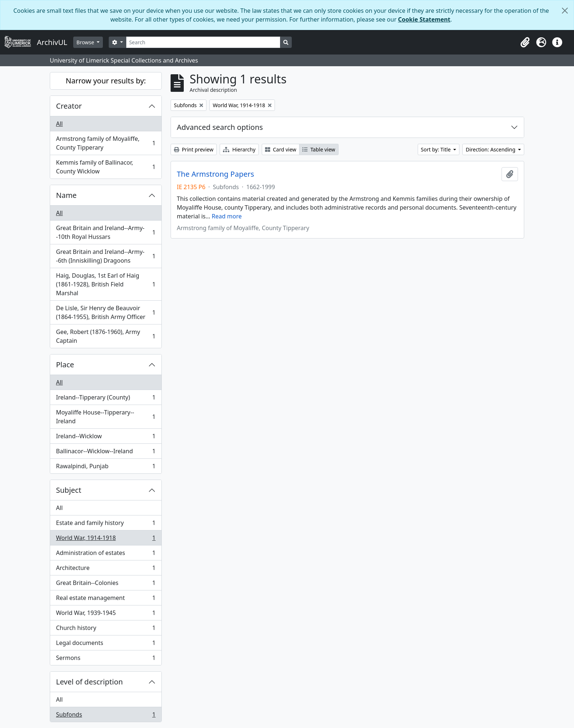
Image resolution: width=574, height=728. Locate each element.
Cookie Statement (424, 19)
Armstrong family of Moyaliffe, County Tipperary (106, 143)
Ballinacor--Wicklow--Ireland (106, 453)
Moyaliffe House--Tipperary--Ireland (106, 417)
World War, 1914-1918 (106, 539)
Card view (281, 149)
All (59, 124)
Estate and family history (106, 524)
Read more (227, 216)
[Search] (203, 42)
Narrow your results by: (106, 81)
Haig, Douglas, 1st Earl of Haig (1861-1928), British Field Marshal (106, 284)
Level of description (90, 682)
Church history (106, 629)
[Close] (565, 11)
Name (66, 195)
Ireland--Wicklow (106, 438)
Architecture (106, 569)
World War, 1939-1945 (106, 614)
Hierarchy (239, 149)
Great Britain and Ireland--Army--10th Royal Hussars (106, 232)
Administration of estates (106, 554)
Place (65, 365)
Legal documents (106, 644)
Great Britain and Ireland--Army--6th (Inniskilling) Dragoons (106, 256)
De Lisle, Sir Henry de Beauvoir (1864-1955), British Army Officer (106, 312)
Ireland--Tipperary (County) (106, 399)
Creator (69, 106)
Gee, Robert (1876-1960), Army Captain (106, 336)
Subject (69, 490)
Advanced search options (220, 127)
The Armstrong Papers (215, 174)
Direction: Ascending (491, 149)
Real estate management (106, 599)
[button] (525, 42)
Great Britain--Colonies (106, 584)
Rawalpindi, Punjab (106, 468)
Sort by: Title (437, 149)
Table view (319, 149)
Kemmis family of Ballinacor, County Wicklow (106, 167)
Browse (86, 42)
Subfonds (106, 716)
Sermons (106, 659)
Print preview (194, 149)
